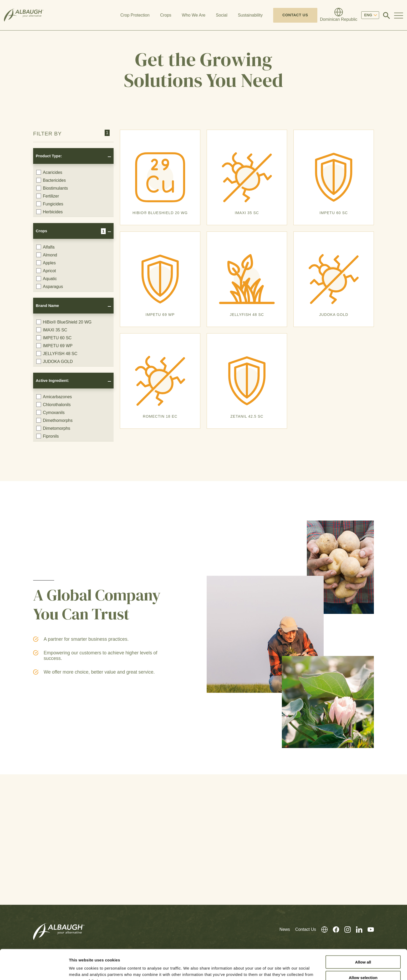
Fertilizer (48, 196)
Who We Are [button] (194, 15)
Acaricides (49, 172)
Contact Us (295, 15)
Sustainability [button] (250, 15)
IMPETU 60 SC (54, 338)
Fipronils (47, 436)
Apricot (46, 271)
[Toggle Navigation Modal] (399, 15)
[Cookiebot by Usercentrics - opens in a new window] (34, 970)
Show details (276, 970)
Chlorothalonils (54, 405)
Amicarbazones (54, 397)
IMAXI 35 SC (52, 330)
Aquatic (47, 279)
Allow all (363, 934)
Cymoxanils (50, 412)
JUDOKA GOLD (55, 361)
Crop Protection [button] (135, 15)
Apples (46, 263)
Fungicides (50, 204)
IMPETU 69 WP (54, 346)
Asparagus (50, 286)
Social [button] (222, 15)
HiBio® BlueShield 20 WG (64, 322)
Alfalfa (45, 247)
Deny (363, 965)
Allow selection (363, 949)
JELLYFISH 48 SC (57, 353)
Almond (47, 255)
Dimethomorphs (54, 420)
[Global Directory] (339, 15)
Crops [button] (166, 15)
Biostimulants (52, 188)
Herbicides (50, 212)
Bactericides (51, 180)
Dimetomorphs (53, 428)
